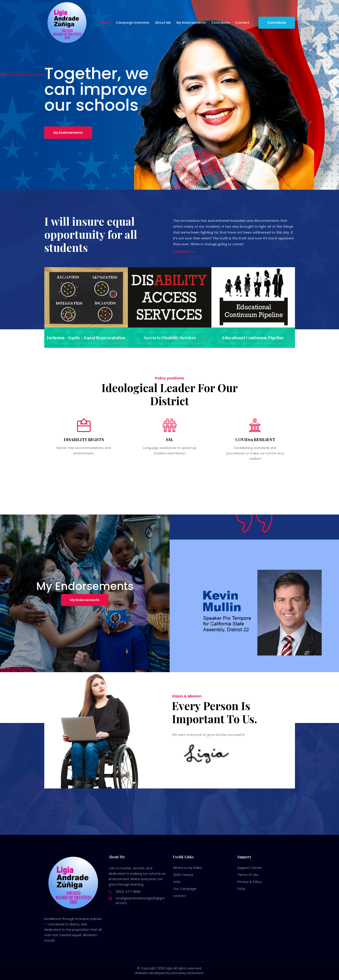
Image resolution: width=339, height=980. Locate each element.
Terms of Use (248, 875)
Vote (177, 882)
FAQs (241, 889)
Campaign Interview (133, 23)
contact (179, 896)
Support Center (250, 868)
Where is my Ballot (188, 868)
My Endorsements (191, 23)
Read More (184, 252)
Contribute (220, 23)
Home (106, 23)
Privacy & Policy (250, 882)
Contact (242, 23)
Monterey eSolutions (187, 973)
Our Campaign (185, 889)
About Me (163, 23)
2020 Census (183, 875)
